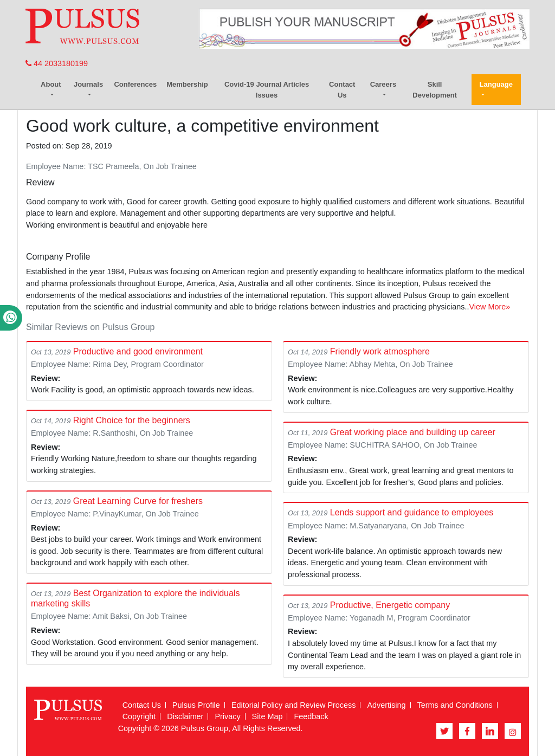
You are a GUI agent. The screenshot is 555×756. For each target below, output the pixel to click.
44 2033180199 (57, 63)
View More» (490, 307)
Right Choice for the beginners (132, 420)
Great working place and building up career (413, 432)
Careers (383, 84)
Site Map (267, 716)
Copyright (139, 716)
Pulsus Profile (196, 705)
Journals (88, 84)
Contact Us (342, 90)
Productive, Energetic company (390, 605)
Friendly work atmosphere (380, 351)
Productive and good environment (138, 351)
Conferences (135, 84)
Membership (187, 84)
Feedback (311, 716)
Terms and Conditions (455, 705)
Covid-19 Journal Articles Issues (267, 90)
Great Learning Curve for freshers (138, 501)
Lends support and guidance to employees (412, 512)
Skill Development (435, 90)
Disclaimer (185, 716)
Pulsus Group (205, 728)
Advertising (386, 705)
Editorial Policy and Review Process (294, 705)
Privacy (227, 716)
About (51, 84)
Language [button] (496, 84)
